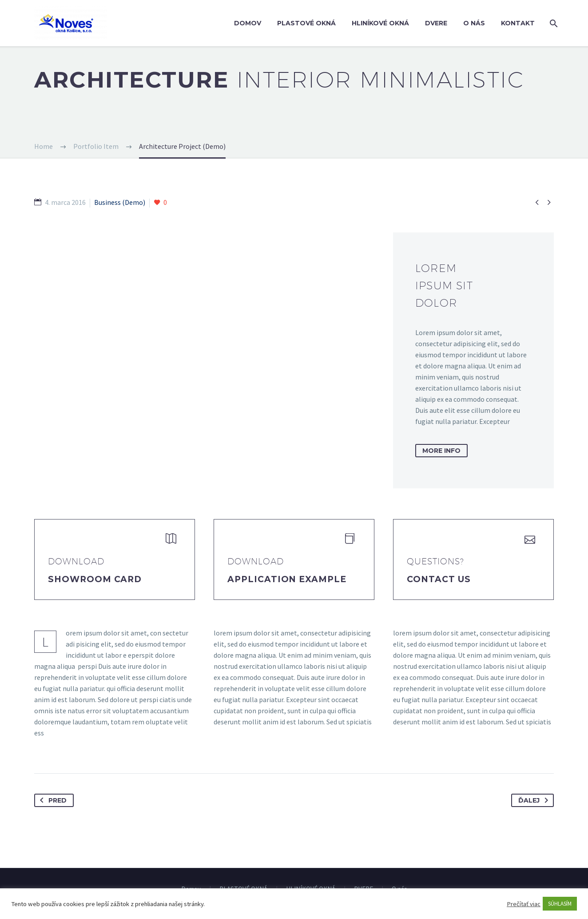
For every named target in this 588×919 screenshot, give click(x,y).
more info (441, 451)
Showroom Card (95, 579)
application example (287, 579)
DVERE (436, 23)
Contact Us (439, 579)
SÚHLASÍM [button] (560, 904)
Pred (52, 800)
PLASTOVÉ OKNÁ (306, 23)
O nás (474, 23)
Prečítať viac (524, 904)
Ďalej (535, 800)
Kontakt (518, 23)
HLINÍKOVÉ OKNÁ (380, 23)
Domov (248, 23)
